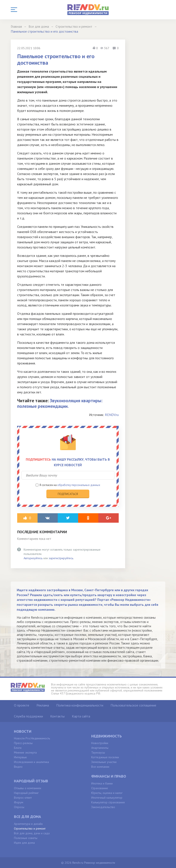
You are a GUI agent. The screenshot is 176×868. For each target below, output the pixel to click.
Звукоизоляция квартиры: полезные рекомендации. (60, 403)
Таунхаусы (98, 752)
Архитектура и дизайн (28, 824)
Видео (18, 767)
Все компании (100, 767)
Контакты (57, 716)
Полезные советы (26, 838)
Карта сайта (81, 716)
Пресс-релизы (23, 743)
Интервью (20, 757)
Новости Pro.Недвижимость (32, 738)
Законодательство (103, 807)
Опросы (19, 807)
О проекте (22, 705)
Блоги (18, 748)
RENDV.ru (112, 415)
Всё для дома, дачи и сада (32, 833)
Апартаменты (100, 748)
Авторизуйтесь (33, 558)
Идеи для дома (24, 843)
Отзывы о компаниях (28, 788)
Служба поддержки (28, 716)
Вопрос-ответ (23, 798)
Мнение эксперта (25, 752)
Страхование (100, 788)
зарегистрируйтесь (61, 558)
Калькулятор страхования (108, 802)
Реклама (43, 705)
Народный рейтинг (26, 793)
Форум (19, 802)
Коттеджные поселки (105, 757)
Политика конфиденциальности (80, 705)
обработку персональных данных (79, 485)
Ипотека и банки (102, 783)
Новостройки (100, 743)
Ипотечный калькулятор (107, 798)
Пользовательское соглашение (133, 705)
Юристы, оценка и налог (107, 793)
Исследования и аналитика (31, 762)
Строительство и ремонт (30, 828)
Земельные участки (104, 762)
